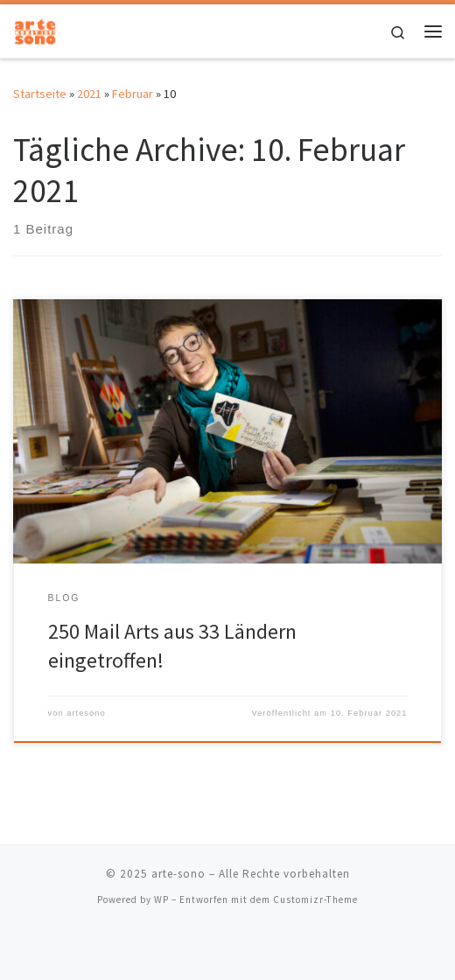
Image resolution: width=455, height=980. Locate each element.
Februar (133, 94)
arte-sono (178, 874)
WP (161, 899)
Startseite (40, 94)
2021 (89, 94)
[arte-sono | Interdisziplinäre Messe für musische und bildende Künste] (35, 29)
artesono (86, 713)
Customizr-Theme (315, 899)
